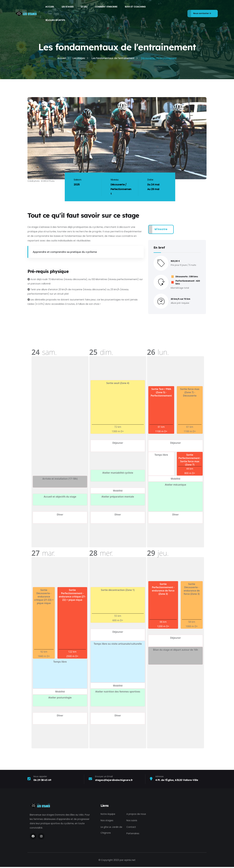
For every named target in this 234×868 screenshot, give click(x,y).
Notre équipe (108, 814)
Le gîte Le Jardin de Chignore (112, 830)
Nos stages (107, 821)
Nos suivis (132, 821)
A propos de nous (137, 814)
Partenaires (133, 834)
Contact (131, 827)
